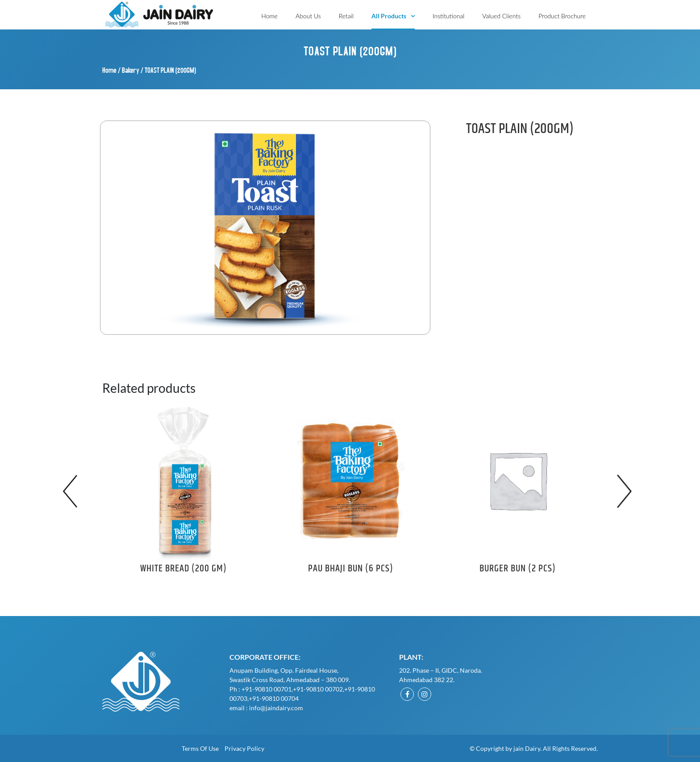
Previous (73, 491)
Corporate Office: (265, 657)
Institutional (448, 16)
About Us (308, 16)
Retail (346, 16)
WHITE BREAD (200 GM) (183, 569)
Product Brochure (562, 16)
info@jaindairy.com (276, 708)
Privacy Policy (244, 748)
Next (627, 491)
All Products (389, 16)
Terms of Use (200, 748)
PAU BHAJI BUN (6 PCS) (351, 569)
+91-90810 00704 (274, 698)
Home (269, 16)
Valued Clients (501, 16)
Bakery (131, 70)
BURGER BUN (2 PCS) (518, 569)
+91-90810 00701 (267, 689)
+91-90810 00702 (318, 689)
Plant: (411, 657)
